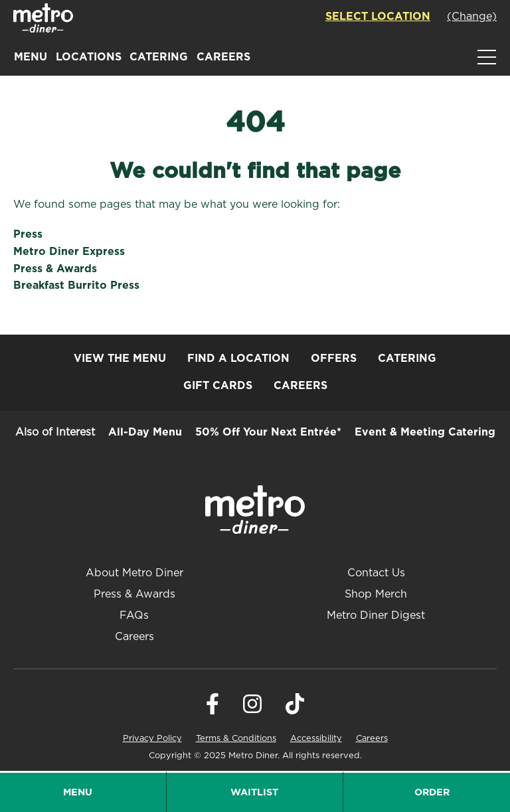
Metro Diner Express (69, 252)
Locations (89, 57)
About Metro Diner (134, 573)
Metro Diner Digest (376, 615)
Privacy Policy (152, 739)
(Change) (472, 17)
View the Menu (120, 359)
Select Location (378, 17)
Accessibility (316, 739)
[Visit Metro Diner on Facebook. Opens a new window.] (212, 711)
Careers (223, 57)
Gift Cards (218, 386)
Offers (334, 359)
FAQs (134, 615)
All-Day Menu (145, 432)
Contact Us (376, 573)
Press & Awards (55, 269)
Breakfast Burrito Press (76, 285)
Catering (159, 57)
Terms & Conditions (236, 739)
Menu (31, 57)
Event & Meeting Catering (425, 432)
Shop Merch (376, 594)
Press (28, 234)
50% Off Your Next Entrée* (268, 432)
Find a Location (238, 359)
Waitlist (254, 792)
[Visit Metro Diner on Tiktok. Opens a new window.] (295, 711)
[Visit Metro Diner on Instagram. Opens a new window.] (252, 711)
